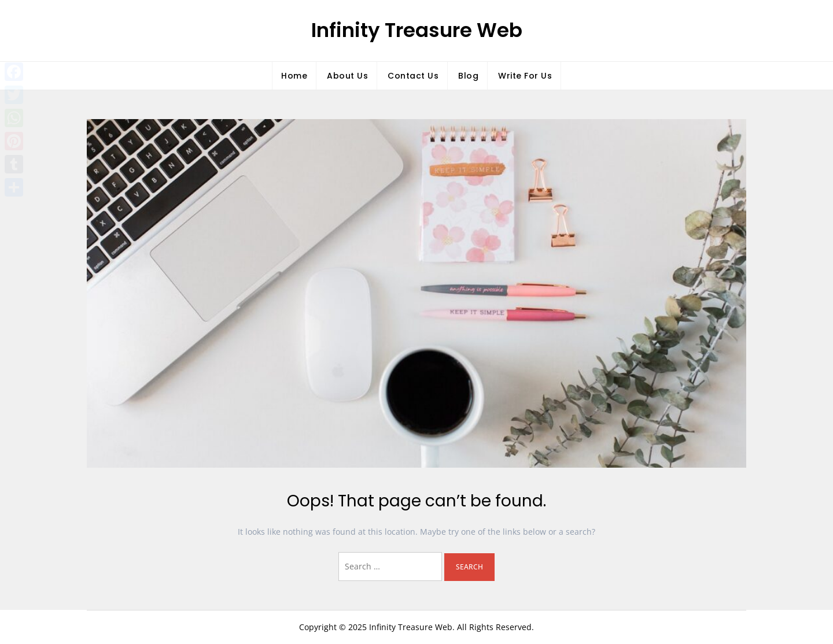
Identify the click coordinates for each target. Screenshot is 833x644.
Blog (468, 76)
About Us (347, 76)
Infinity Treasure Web (417, 30)
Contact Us (413, 76)
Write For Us (525, 76)
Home (294, 76)
